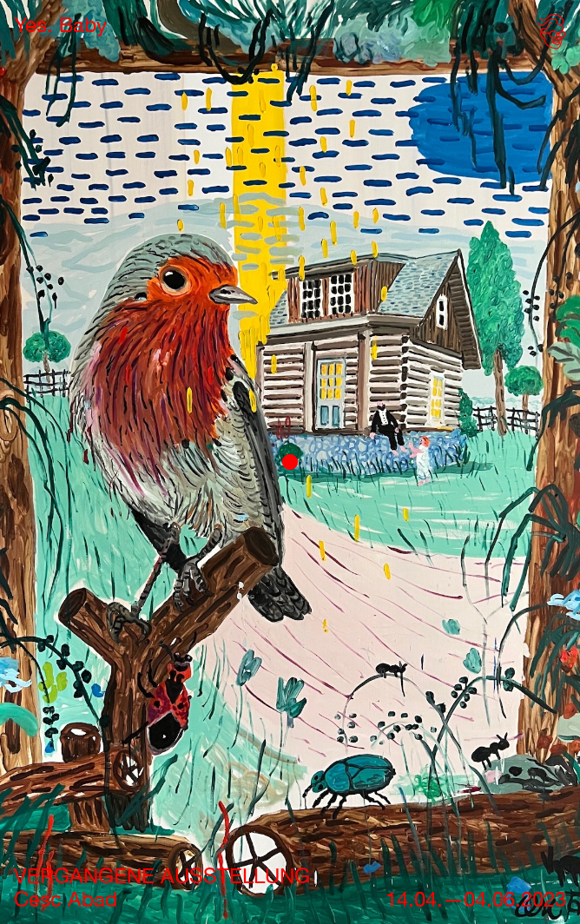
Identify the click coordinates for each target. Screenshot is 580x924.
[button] (549, 35)
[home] (60, 24)
